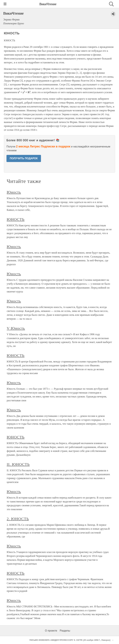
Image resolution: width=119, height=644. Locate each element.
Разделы (65, 631)
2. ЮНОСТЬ (18, 519)
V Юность (16, 328)
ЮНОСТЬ (16, 219)
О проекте (51, 631)
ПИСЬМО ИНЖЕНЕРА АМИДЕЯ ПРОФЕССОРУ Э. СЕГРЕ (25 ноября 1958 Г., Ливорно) (70, 640)
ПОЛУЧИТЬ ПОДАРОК (24, 158)
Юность (14, 192)
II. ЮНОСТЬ (18, 464)
